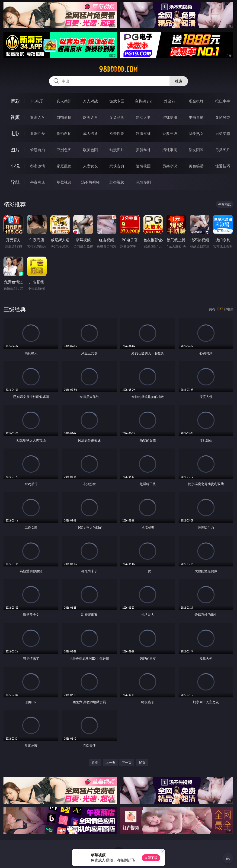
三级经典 (15, 309)
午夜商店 (38, 182)
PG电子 (37, 101)
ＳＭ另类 (223, 117)
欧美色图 (90, 150)
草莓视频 (64, 182)
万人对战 (90, 101)
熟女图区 (196, 150)
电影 (15, 133)
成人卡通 (90, 134)
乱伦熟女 (196, 134)
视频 (15, 117)
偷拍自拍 (64, 134)
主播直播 (196, 117)
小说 (15, 166)
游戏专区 (117, 101)
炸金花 (170, 101)
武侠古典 (117, 166)
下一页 (127, 762)
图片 (15, 150)
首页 (95, 762)
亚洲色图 (64, 150)
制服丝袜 (143, 134)
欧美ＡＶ (90, 117)
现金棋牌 (196, 101)
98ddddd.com (118, 69)
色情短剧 (143, 182)
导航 (15, 182)
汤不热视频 (90, 182)
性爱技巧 (223, 166)
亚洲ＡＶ (38, 117)
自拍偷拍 (64, 117)
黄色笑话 (196, 166)
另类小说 (170, 166)
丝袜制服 (170, 117)
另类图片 (223, 150)
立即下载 (151, 858)
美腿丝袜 (143, 150)
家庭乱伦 (64, 166)
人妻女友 (90, 166)
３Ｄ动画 (117, 117)
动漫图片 (117, 150)
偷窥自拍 (38, 150)
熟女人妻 (143, 117)
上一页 (110, 762)
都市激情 (38, 166)
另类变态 (223, 134)
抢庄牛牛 (223, 101)
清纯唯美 (170, 150)
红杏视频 (117, 182)
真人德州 (64, 101)
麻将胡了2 (143, 101)
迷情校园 (143, 166)
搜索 (179, 81)
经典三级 (170, 134)
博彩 (15, 101)
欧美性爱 (117, 134)
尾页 (142, 762)
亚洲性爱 (38, 134)
